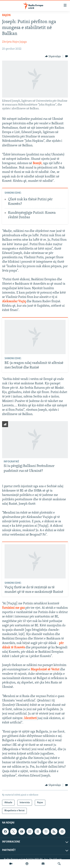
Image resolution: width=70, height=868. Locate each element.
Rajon (6, 15)
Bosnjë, (38, 163)
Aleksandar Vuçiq (14, 301)
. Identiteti (30, 718)
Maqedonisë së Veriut (45, 670)
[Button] (53, 56)
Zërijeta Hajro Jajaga (14, 42)
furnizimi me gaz (13, 608)
